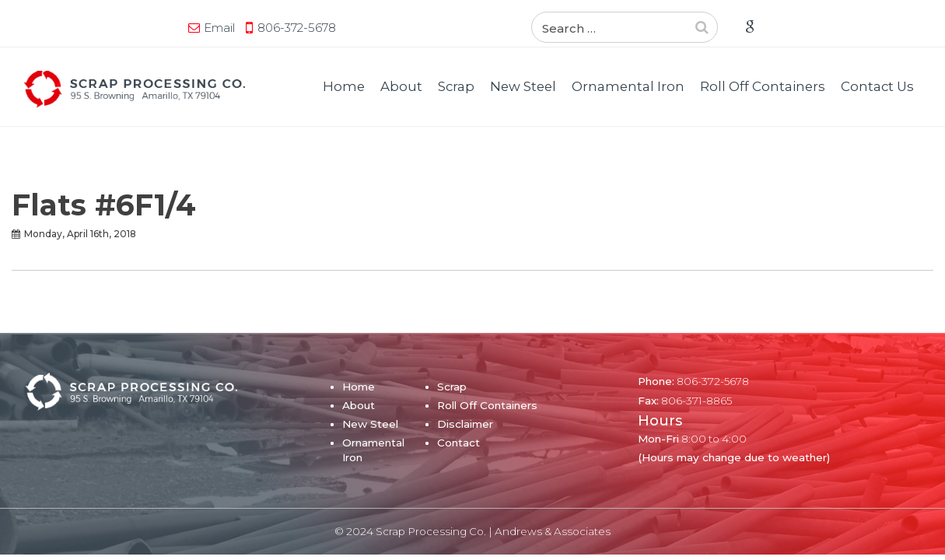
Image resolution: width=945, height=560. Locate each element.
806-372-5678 (143, 28)
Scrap (456, 86)
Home (344, 86)
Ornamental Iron (628, 86)
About (401, 86)
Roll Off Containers (763, 86)
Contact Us (877, 86)
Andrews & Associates (553, 531)
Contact (458, 443)
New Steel (523, 86)
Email (66, 28)
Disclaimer (465, 424)
